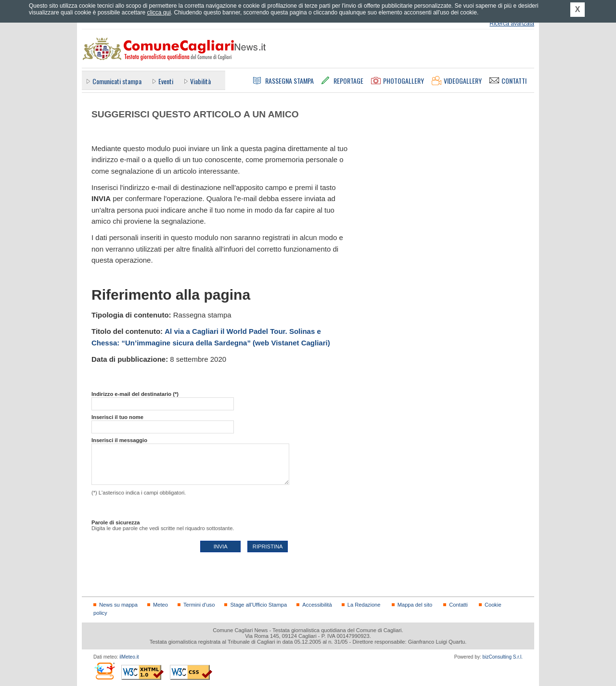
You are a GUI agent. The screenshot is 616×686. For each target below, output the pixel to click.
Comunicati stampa (117, 81)
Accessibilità (317, 605)
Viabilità (200, 81)
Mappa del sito (415, 605)
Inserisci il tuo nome (117, 417)
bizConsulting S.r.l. (503, 657)
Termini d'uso (199, 605)
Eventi (166, 81)
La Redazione (364, 605)
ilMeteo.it (129, 657)
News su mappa (118, 605)
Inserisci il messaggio (119, 440)
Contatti (458, 605)
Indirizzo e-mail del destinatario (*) (135, 394)
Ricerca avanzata (512, 24)
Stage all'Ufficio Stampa (258, 605)
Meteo (160, 605)
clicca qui (159, 13)
